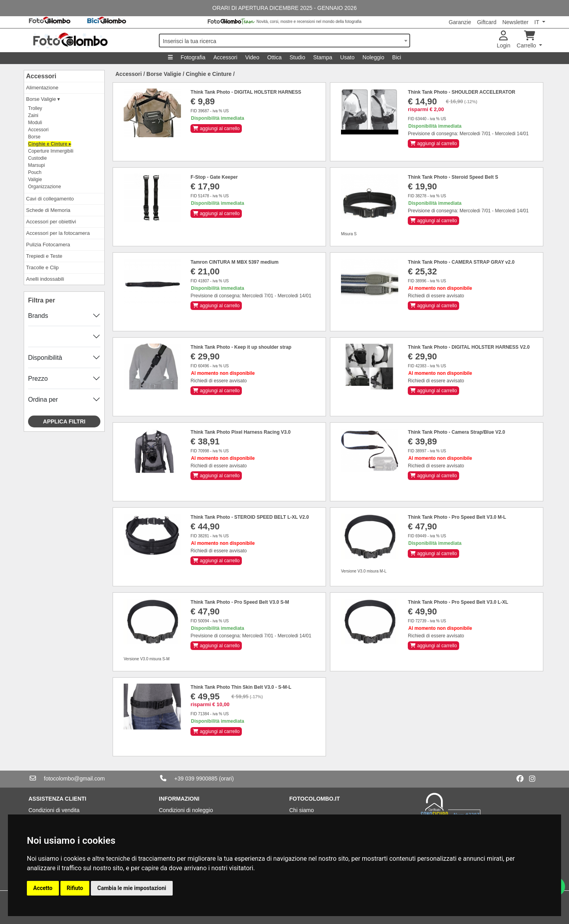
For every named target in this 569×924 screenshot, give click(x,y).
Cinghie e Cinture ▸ (50, 144)
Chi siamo (301, 810)
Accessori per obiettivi (51, 222)
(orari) (226, 779)
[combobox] (284, 41)
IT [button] (537, 22)
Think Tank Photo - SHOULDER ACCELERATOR (462, 92)
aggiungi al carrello (216, 128)
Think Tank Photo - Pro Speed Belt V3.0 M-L (457, 517)
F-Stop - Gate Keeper (214, 177)
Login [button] (503, 40)
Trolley (35, 108)
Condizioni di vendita (54, 810)
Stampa (322, 57)
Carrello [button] (527, 40)
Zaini (33, 115)
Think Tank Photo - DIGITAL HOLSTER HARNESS (246, 92)
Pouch (35, 172)
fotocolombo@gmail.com (74, 779)
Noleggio (373, 57)
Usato (348, 57)
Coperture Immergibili (51, 151)
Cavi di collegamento (50, 199)
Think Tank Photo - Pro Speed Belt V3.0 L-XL (458, 602)
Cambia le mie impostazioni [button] (132, 888)
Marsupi (37, 165)
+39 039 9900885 (196, 779)
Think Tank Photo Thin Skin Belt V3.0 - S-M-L (241, 687)
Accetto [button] (43, 888)
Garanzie (460, 22)
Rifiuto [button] (75, 888)
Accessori (225, 57)
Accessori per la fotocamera (58, 233)
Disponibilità (45, 358)
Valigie (35, 180)
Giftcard (487, 22)
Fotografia (193, 57)
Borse (34, 137)
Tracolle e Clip (42, 267)
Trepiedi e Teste (44, 256)
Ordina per (43, 400)
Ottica (274, 57)
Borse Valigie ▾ (43, 99)
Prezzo (38, 379)
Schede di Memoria (48, 210)
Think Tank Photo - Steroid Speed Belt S (453, 177)
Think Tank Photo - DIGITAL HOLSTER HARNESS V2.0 (469, 347)
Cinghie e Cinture (209, 74)
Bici (397, 57)
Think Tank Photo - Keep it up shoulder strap (241, 347)
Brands (38, 316)
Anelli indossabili (45, 279)
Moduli (35, 123)
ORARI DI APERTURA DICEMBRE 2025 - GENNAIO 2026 (284, 8)
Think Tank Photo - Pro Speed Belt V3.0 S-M (240, 602)
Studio (298, 57)
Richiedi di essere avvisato (436, 296)
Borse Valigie (164, 74)
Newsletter (515, 22)
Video (252, 57)
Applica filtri (64, 421)
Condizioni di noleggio (186, 810)
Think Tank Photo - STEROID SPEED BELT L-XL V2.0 (250, 517)
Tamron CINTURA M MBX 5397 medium (235, 262)
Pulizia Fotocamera (48, 245)
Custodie (37, 158)
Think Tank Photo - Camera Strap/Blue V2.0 (456, 432)
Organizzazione (44, 187)
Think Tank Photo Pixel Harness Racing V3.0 (240, 432)
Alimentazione (42, 88)
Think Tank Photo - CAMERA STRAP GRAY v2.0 (461, 262)
